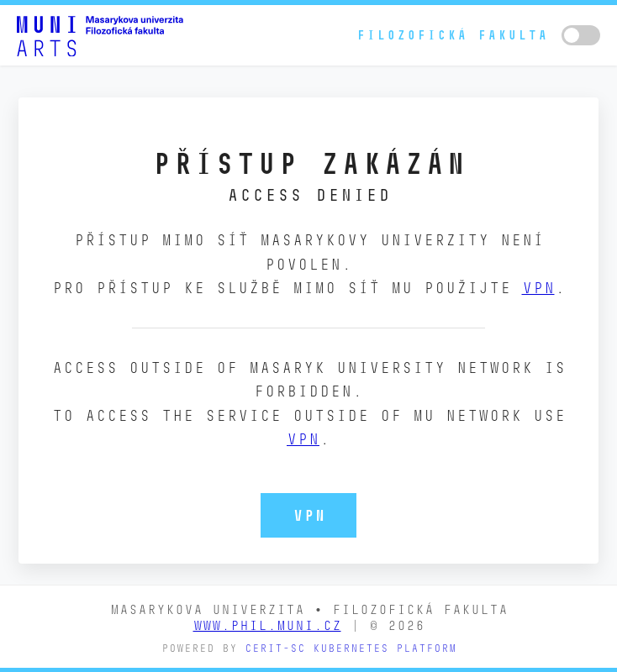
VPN (538, 288)
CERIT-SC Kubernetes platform (351, 648)
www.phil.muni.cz (267, 625)
